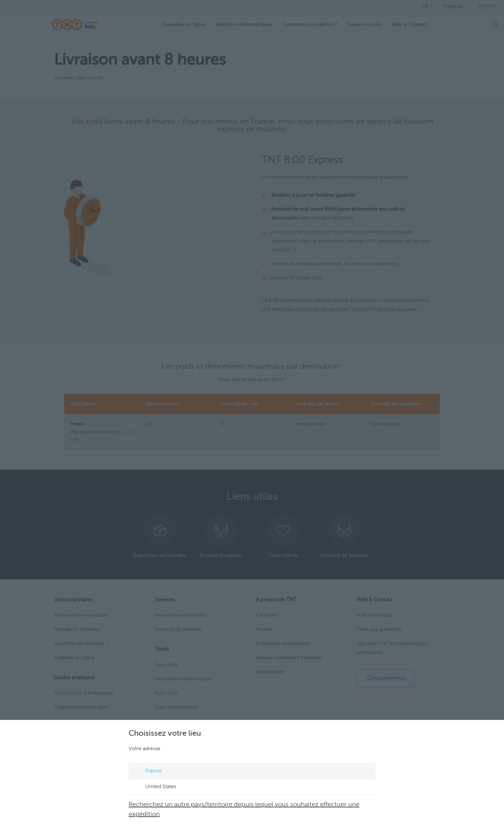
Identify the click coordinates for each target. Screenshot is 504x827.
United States (155, 787)
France (147, 771)
